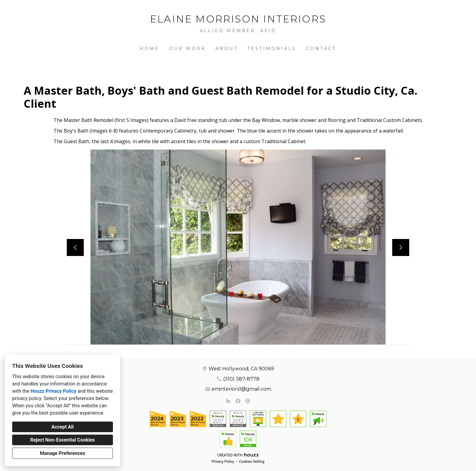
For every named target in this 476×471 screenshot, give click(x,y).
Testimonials (272, 49)
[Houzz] (228, 401)
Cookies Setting (252, 462)
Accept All (63, 427)
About (227, 49)
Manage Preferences (62, 453)
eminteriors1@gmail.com (241, 389)
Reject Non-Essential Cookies (63, 440)
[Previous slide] (75, 247)
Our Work (187, 49)
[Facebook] (238, 401)
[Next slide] (401, 247)
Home (150, 49)
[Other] (248, 401)
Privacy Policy (223, 462)
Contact (321, 49)
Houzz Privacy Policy (53, 391)
